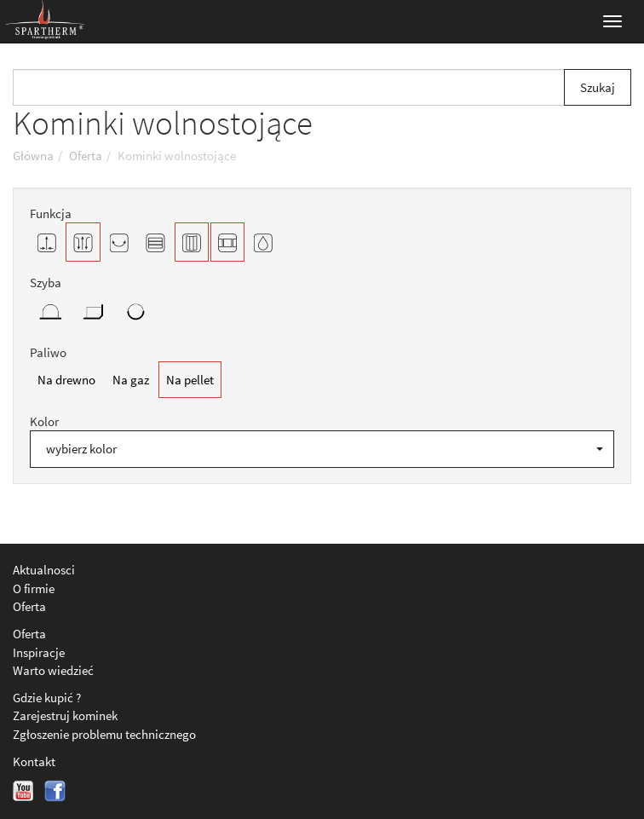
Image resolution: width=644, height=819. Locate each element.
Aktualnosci (44, 570)
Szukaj (598, 87)
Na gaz (131, 380)
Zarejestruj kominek (65, 715)
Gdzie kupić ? (47, 698)
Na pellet (190, 380)
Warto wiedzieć (53, 670)
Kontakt (34, 761)
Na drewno (66, 380)
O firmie (34, 588)
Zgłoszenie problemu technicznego (104, 734)
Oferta (29, 606)
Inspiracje (39, 652)
